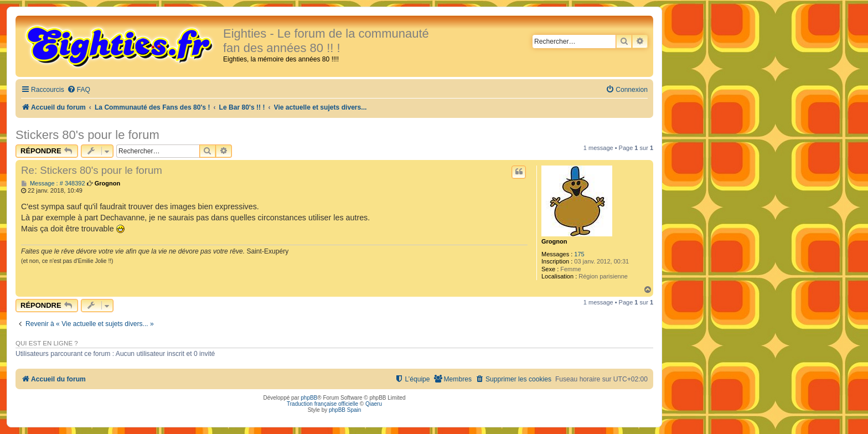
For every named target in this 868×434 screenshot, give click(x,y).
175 (579, 254)
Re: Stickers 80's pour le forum (92, 170)
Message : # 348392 (53, 184)
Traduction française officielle (322, 404)
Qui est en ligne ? (47, 343)
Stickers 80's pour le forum (87, 135)
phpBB (309, 398)
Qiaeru (374, 404)
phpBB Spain (345, 410)
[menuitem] (79, 90)
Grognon (554, 241)
